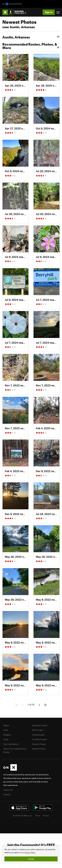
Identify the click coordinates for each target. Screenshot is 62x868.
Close (31, 859)
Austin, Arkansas (31, 37)
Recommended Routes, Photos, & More (31, 46)
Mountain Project (40, 725)
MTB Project (38, 730)
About (6, 725)
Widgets (7, 735)
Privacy (46, 815)
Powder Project (39, 744)
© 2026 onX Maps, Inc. (23, 815)
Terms (38, 815)
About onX (8, 790)
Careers (7, 794)
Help (5, 730)
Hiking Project (38, 735)
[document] (31, 855)
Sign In (49, 12)
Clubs (6, 739)
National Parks (39, 749)
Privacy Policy (30, 853)
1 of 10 (31, 705)
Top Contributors (11, 744)
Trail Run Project (39, 739)
